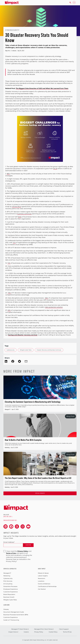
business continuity (24, 214)
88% (8, 174)
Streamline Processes (10, 586)
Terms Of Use (67, 632)
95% (47, 298)
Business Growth (9, 597)
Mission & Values (43, 573)
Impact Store (13, 632)
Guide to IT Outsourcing (11, 620)
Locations (41, 581)
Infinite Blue (16, 207)
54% (20, 217)
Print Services (8, 581)
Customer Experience (11, 592)
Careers (26, 632)
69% (9, 310)
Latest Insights (43, 576)
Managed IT (7, 573)
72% (9, 263)
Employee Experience (11, 589)
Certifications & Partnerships (47, 586)
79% (9, 293)
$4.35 (55, 169)
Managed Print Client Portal (44, 629)
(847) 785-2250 (8, 517)
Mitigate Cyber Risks (26, 350)
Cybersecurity (11, 350)
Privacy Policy (39, 632)
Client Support (64, 629)
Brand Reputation (9, 594)
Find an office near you (10, 520)
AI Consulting (8, 584)
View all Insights (40, 493)
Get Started (42, 589)
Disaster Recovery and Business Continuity (49, 350)
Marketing (7, 576)
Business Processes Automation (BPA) (16, 615)
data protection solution (54, 307)
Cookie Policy (53, 632)
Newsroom (42, 578)
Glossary (6, 609)
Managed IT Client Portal (20, 629)
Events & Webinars (44, 584)
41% (14, 243)
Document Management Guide (14, 612)
